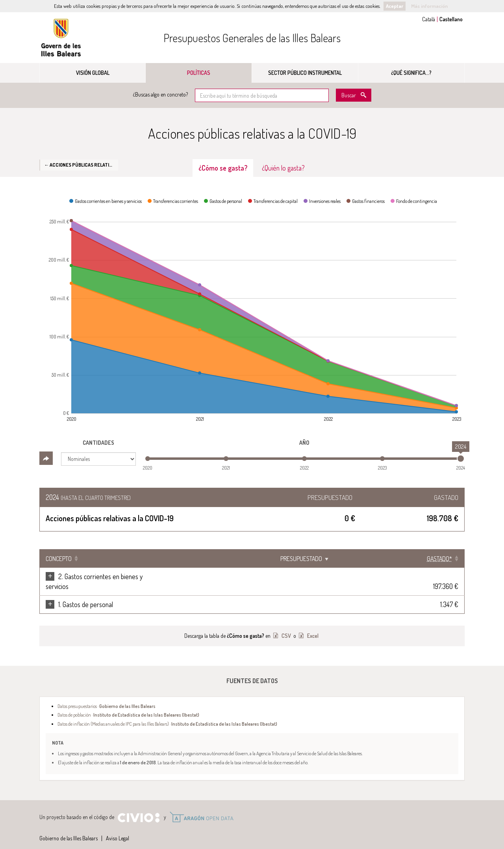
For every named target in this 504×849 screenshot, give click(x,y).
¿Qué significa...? (411, 73)
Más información (429, 6)
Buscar (349, 95)
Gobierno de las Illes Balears (61, 38)
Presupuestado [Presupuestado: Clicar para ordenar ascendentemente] (382, 559)
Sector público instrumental (305, 73)
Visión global (93, 73)
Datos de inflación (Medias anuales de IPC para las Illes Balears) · (167, 714)
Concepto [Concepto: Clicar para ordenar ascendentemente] (59, 559)
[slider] (461, 459)
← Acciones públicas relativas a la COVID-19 (81, 165)
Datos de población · (128, 705)
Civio (138, 808)
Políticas (199, 73)
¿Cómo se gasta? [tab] (223, 168)
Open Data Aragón (201, 807)
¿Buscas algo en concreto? (160, 94)
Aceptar (395, 6)
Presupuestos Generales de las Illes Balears (252, 38)
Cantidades (98, 443)
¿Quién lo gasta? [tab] (283, 168)
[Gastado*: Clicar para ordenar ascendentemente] (440, 559)
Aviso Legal (118, 828)
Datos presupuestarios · (107, 696)
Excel (312, 626)
